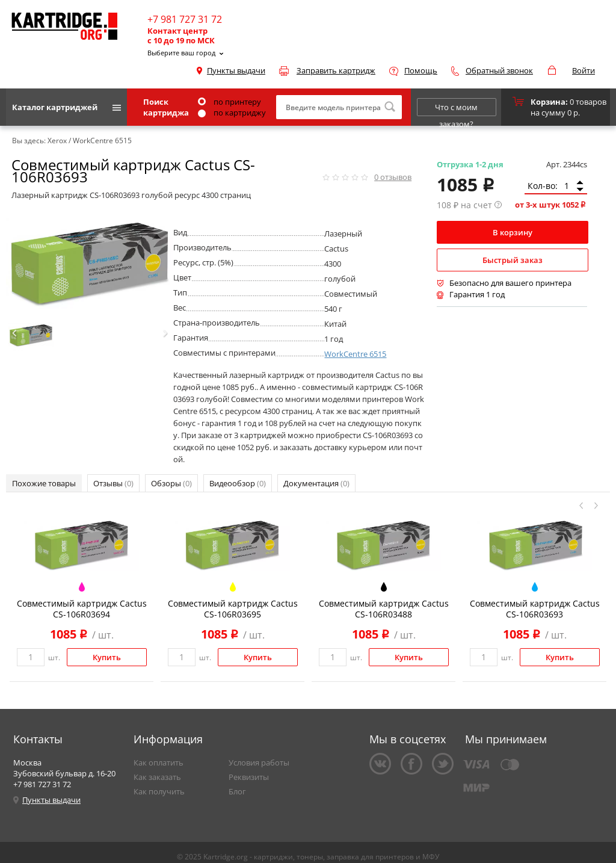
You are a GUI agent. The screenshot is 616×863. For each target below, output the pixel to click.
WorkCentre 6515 (355, 354)
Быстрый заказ (513, 260)
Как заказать (157, 777)
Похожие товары (44, 483)
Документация (316, 483)
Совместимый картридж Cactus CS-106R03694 (82, 609)
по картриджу (232, 113)
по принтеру (229, 102)
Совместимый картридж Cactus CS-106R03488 (384, 609)
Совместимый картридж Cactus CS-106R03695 (233, 609)
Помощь (421, 70)
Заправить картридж (336, 70)
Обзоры (171, 483)
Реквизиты (249, 777)
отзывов (393, 177)
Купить (107, 657)
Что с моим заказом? (456, 109)
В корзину (513, 232)
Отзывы (113, 483)
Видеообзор (238, 483)
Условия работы (259, 762)
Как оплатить (159, 762)
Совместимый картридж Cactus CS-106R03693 (535, 609)
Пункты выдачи (236, 70)
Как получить (159, 791)
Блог (237, 791)
